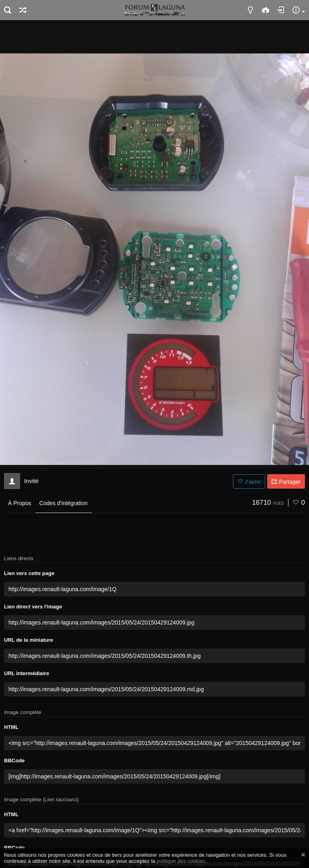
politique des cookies (181, 861)
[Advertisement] (154, 36)
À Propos (20, 503)
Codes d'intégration (64, 503)
